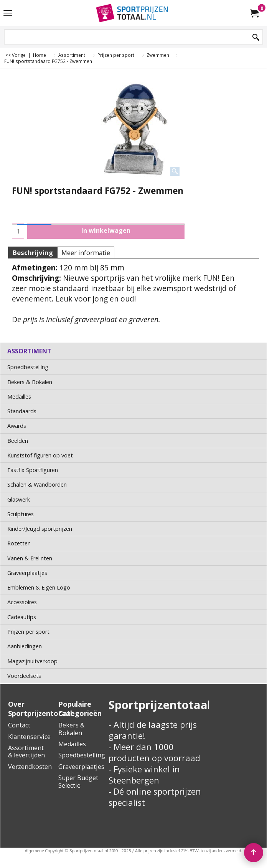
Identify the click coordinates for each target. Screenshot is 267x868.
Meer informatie (86, 253)
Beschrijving (33, 253)
